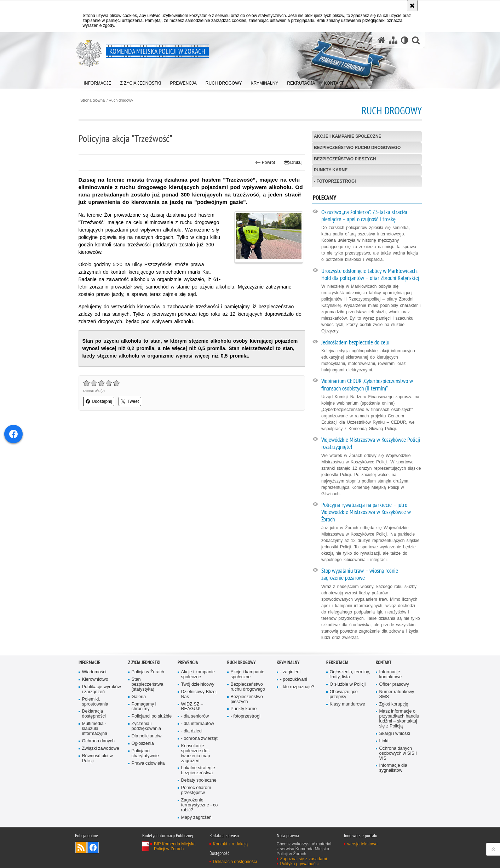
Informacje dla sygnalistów (393, 768)
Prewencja (188, 663)
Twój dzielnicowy (198, 684)
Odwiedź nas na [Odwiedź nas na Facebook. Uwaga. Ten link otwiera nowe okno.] (93, 847)
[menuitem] (98, 82)
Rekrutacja (337, 663)
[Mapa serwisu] (393, 40)
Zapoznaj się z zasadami (304, 859)
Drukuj (293, 162)
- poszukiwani (294, 679)
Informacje (89, 663)
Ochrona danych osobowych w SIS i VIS (398, 753)
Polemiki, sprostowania (95, 702)
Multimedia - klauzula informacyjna (95, 729)
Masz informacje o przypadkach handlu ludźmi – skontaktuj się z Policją (399, 719)
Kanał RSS (81, 847)
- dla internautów (198, 724)
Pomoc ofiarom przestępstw (196, 790)
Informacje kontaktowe (391, 675)
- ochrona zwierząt (199, 739)
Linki (384, 741)
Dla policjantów (147, 736)
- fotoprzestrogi (335, 181)
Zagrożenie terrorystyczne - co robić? (200, 805)
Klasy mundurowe (347, 704)
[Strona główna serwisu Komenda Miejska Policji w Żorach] (381, 40)
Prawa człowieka (148, 763)
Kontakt (384, 663)
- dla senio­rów (195, 716)
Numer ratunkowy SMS (397, 694)
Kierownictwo (95, 679)
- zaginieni (291, 672)
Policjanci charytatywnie (145, 753)
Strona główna (93, 100)
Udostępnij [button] (99, 401)
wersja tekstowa (363, 844)
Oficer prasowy (394, 684)
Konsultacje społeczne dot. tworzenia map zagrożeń (196, 753)
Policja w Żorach (148, 672)
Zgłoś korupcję (394, 704)
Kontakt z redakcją (231, 844)
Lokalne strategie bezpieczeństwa (198, 770)
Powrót (265, 162)
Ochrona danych (99, 741)
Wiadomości (94, 672)
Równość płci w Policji (97, 758)
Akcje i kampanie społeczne (347, 136)
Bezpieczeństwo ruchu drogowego (357, 148)
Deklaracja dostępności (94, 714)
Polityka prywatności (300, 864)
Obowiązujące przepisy (344, 694)
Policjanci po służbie (152, 716)
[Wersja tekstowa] (405, 40)
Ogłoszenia (143, 744)
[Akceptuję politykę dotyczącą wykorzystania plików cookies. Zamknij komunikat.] (412, 6)
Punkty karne (331, 170)
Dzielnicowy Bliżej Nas (199, 694)
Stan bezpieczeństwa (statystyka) (148, 684)
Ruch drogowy (121, 100)
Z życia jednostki (144, 663)
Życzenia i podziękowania (146, 726)
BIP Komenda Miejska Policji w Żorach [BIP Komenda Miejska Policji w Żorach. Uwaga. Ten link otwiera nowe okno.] (175, 846)
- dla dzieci (192, 731)
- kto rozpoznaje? (297, 687)
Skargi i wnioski (395, 734)
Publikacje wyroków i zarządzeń (102, 689)
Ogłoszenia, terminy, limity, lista (350, 675)
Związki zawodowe (101, 749)
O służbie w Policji (348, 684)
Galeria (139, 697)
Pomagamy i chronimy (144, 707)
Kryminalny (288, 663)
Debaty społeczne (199, 780)
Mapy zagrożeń (196, 818)
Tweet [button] (130, 401)
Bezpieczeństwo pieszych (345, 159)
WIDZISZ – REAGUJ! (192, 707)
